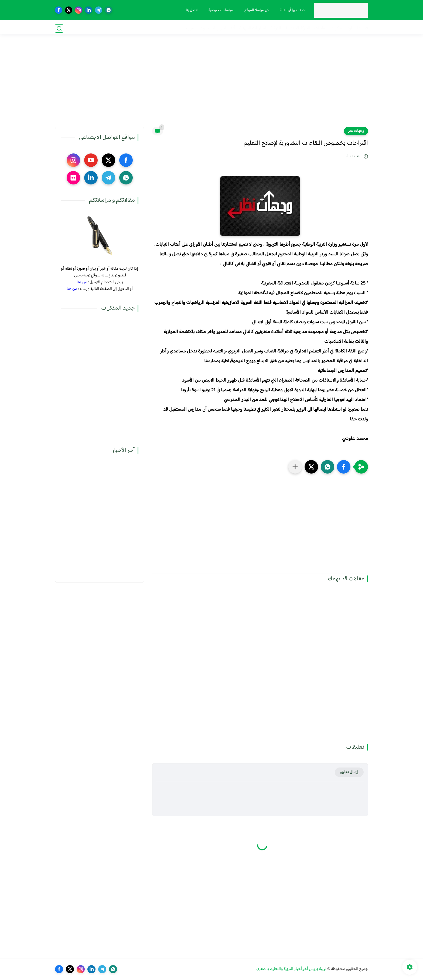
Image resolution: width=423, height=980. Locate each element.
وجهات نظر (356, 131)
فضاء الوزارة (358, 28)
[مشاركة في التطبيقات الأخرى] (295, 467)
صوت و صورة (198, 28)
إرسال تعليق (349, 772)
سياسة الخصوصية (220, 10)
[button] (344, 467)
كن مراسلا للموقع (256, 10)
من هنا (82, 282)
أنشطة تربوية (224, 28)
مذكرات (337, 28)
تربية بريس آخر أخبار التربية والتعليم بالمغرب (291, 969)
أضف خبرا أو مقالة (292, 10)
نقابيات (320, 28)
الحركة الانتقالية (298, 28)
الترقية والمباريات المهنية (260, 28)
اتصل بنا (191, 10)
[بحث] (59, 28)
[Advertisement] (211, 85)
